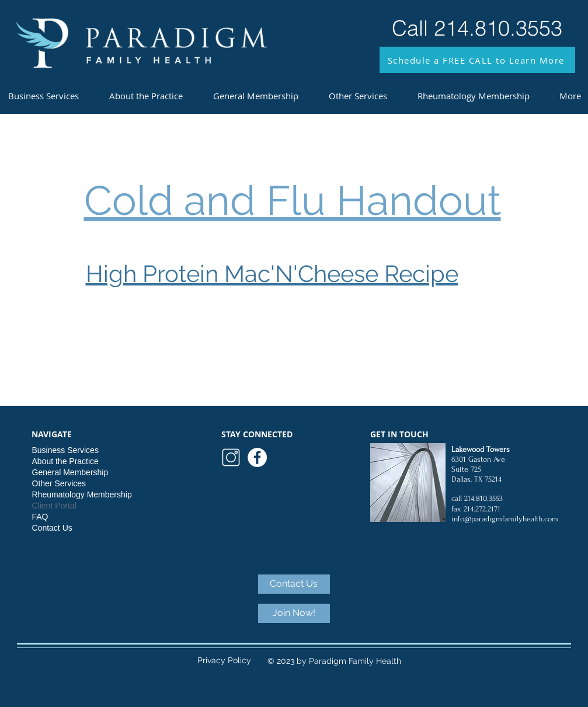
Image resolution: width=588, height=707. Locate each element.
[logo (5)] (231, 457)
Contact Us (52, 528)
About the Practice (65, 461)
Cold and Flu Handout (293, 200)
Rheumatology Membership (82, 494)
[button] (477, 60)
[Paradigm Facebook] (257, 457)
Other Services (59, 483)
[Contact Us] (294, 584)
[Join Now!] (294, 613)
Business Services (65, 450)
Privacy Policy (224, 660)
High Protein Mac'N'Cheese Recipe (272, 274)
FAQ (40, 517)
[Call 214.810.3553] (477, 28)
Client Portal (54, 506)
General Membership (70, 472)
